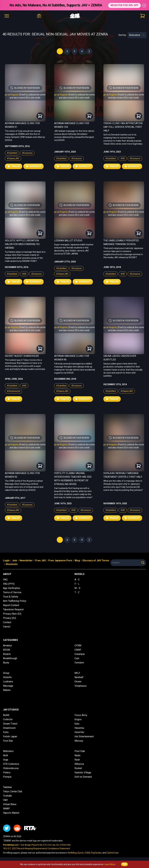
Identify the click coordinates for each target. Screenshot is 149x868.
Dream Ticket (10, 724)
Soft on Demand (83, 777)
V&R (5, 800)
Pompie (7, 777)
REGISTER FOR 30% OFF (124, 5)
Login (5, 95)
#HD (123, 158)
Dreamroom (9, 728)
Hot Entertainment (84, 736)
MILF (77, 673)
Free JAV (40, 560)
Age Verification (12, 588)
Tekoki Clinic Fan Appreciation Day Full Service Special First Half (123, 127)
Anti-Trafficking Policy (15, 601)
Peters (7, 773)
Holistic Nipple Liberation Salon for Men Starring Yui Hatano (22, 244)
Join (15, 560)
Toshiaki (7, 796)
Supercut (34, 166)
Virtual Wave (10, 804)
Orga (6, 760)
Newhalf (79, 677)
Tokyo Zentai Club (13, 791)
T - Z (77, 592)
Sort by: (122, 35)
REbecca (79, 764)
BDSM (7, 650)
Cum (77, 658)
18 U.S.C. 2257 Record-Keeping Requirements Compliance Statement (36, 848)
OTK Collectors (11, 764)
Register (15, 95)
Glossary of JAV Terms (96, 560)
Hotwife (7, 677)
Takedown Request (13, 609)
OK (124, 864)
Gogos (78, 719)
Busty (6, 663)
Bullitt (6, 715)
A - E (77, 580)
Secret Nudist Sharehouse (22, 356)
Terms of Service (12, 592)
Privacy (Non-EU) (12, 614)
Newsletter (26, 560)
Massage (8, 686)
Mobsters (8, 751)
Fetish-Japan (10, 736)
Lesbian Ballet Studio (68, 241)
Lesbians (8, 682)
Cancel (7, 627)
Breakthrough (10, 658)
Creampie (80, 654)
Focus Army (81, 715)
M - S (77, 588)
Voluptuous (81, 686)
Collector (8, 719)
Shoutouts (12, 564)
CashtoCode (113, 853)
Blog (77, 560)
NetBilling (72, 853)
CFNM (78, 646)
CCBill (87, 853)
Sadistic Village (83, 773)
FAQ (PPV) (9, 584)
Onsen (78, 682)
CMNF (78, 650)
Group (6, 673)
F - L (77, 584)
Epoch (81, 853)
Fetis (6, 732)
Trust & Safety (11, 597)
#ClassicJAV (13, 158)
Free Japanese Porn (60, 560)
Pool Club (80, 751)
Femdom (79, 663)
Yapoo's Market (11, 813)
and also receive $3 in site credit (25, 98)
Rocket (78, 768)
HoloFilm (79, 732)
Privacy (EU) (10, 618)
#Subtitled (12, 153)
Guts (77, 724)
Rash (77, 760)
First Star (8, 741)
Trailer (14, 166)
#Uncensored (13, 391)
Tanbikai (7, 787)
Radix (77, 755)
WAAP (7, 809)
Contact (7, 622)
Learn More (110, 864)
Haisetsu (79, 728)
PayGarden (96, 853)
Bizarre (7, 654)
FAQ (5, 580)
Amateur (7, 646)
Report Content (11, 605)
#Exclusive (27, 153)
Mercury (79, 741)
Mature (7, 690)
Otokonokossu (11, 768)
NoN (5, 755)
